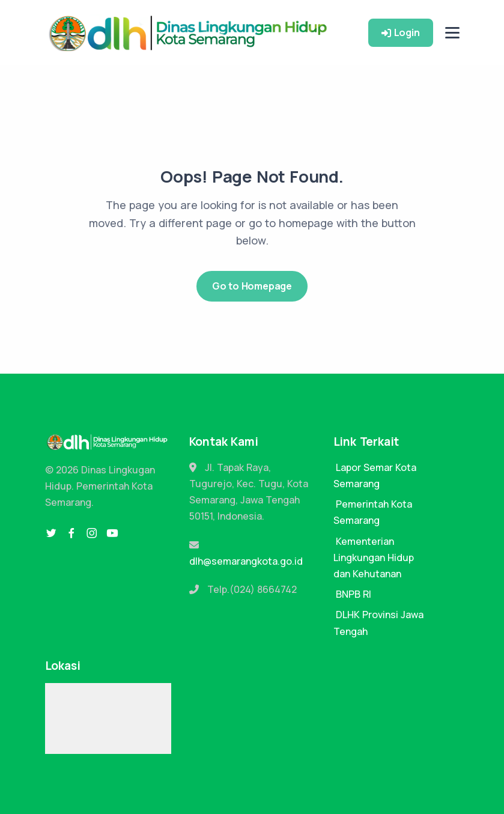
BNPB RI (354, 594)
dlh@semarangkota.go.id (246, 561)
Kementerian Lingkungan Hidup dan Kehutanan (374, 557)
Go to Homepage (252, 286)
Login (401, 32)
